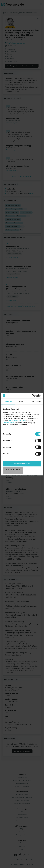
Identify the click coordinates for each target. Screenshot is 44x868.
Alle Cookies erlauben (22, 463)
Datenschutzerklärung (17, 421)
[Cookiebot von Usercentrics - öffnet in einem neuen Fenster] (32, 396)
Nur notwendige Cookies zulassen (13, 470)
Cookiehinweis (8, 423)
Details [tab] (22, 401)
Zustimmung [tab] (8, 401)
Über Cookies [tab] (36, 401)
